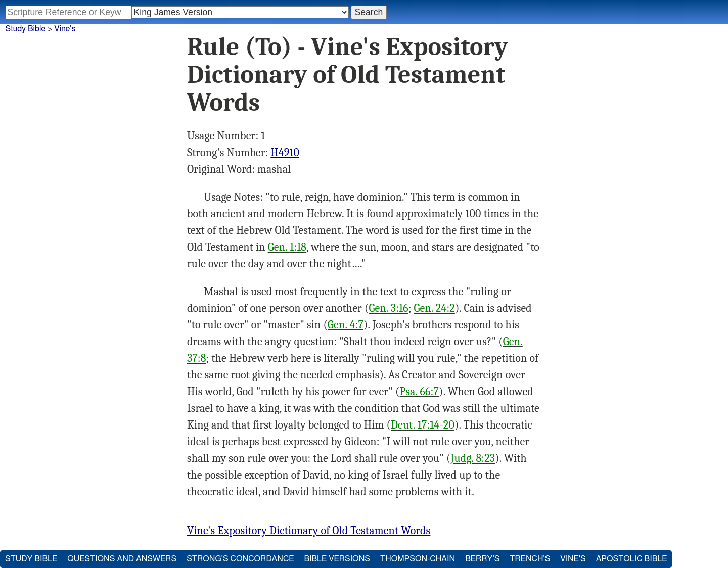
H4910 (285, 153)
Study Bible (26, 29)
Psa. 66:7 (420, 392)
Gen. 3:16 (389, 308)
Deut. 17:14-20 (423, 425)
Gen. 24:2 (435, 308)
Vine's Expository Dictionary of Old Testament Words (309, 531)
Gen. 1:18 (287, 247)
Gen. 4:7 (346, 325)
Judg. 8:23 (473, 458)
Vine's (65, 29)
